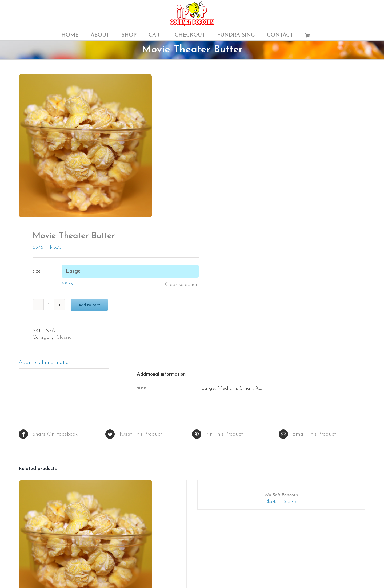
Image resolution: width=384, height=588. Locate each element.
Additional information (45, 362)
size (37, 271)
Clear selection (182, 285)
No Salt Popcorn (281, 495)
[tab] (64, 363)
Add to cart (89, 305)
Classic (64, 337)
